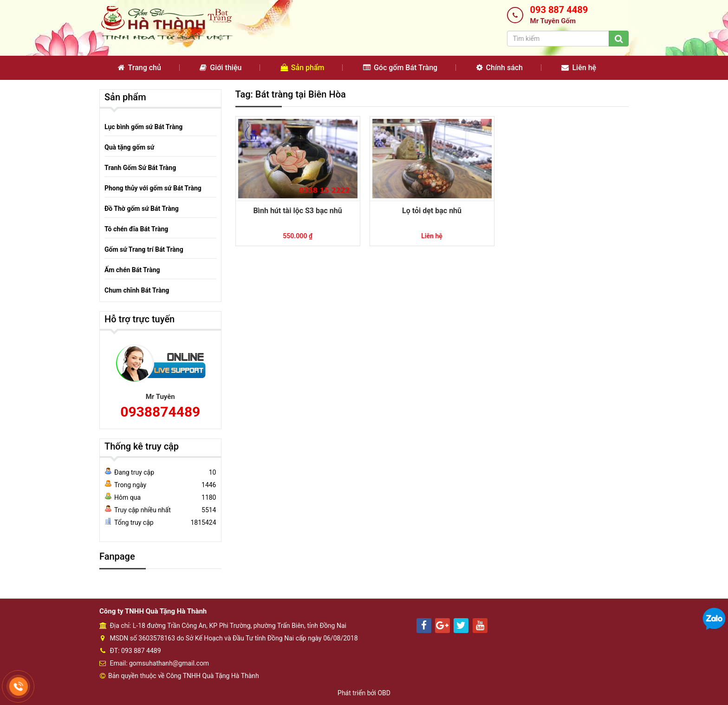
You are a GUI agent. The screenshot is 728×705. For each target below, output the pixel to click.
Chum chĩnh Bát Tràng (137, 290)
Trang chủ (140, 68)
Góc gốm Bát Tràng (400, 68)
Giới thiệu (221, 68)
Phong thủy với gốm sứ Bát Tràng (153, 188)
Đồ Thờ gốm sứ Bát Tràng (142, 209)
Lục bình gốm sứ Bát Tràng (143, 127)
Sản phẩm (302, 68)
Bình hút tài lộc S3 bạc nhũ (297, 211)
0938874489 (160, 412)
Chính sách (500, 68)
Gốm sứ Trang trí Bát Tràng (144, 249)
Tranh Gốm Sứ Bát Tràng (140, 168)
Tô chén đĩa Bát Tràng (136, 229)
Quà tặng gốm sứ (129, 147)
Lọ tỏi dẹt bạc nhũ (432, 211)
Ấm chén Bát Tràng (132, 270)
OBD (384, 693)
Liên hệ (579, 68)
